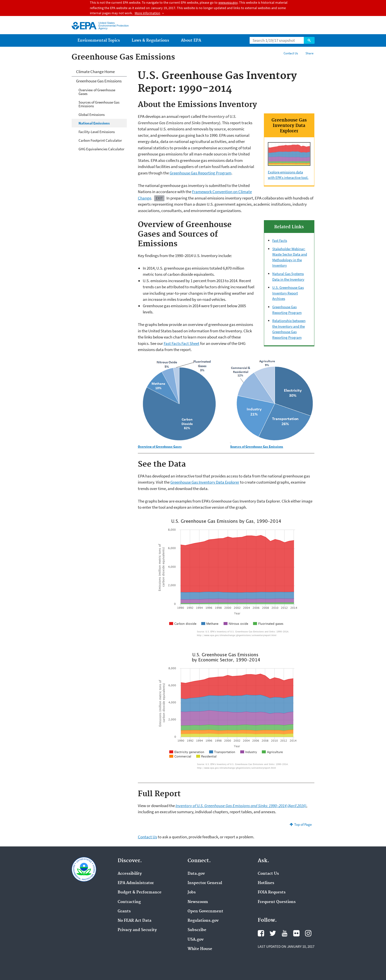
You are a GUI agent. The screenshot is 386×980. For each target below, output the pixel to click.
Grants (124, 911)
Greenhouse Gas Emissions (99, 81)
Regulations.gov (203, 921)
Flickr (296, 933)
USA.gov (196, 940)
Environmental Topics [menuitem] (99, 40)
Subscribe (197, 930)
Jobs (192, 892)
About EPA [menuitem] (191, 40)
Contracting (129, 902)
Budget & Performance (140, 892)
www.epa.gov (228, 2)
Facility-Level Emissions (97, 132)
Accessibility (130, 874)
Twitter (273, 933)
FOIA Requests (272, 892)
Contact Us (291, 53)
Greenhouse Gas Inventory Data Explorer (205, 482)
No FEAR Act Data (135, 921)
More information (147, 13)
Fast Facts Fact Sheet (182, 343)
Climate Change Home (95, 72)
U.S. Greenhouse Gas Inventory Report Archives (288, 293)
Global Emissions (92, 115)
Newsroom (198, 902)
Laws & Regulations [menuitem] (150, 40)
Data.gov (196, 874)
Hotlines (266, 883)
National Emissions (94, 123)
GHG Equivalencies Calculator (101, 149)
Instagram (308, 933)
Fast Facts (280, 240)
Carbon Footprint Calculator (100, 140)
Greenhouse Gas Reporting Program (201, 173)
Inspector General (205, 883)
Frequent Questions (277, 902)
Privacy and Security (137, 930)
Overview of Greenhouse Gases (97, 92)
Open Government (205, 911)
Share (309, 53)
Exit (159, 198)
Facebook (261, 933)
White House (200, 949)
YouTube (285, 933)
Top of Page (303, 824)
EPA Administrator (136, 883)
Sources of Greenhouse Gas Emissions (99, 104)
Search (309, 40)
